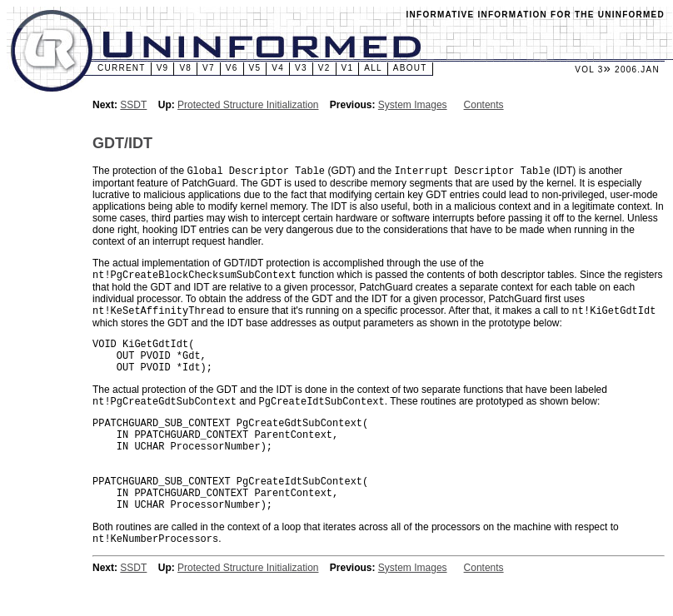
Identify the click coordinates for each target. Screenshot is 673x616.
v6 (232, 68)
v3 (301, 68)
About (410, 68)
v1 (348, 68)
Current (122, 68)
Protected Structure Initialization (248, 105)
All (373, 68)
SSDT (133, 105)
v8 (185, 68)
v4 (278, 68)
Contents (484, 105)
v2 (324, 68)
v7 (209, 68)
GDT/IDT (122, 143)
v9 (163, 68)
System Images (413, 105)
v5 (255, 68)
